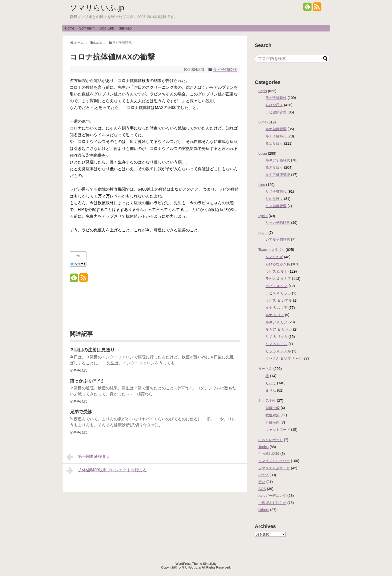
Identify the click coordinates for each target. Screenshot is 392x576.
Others (264, 510)
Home (70, 28)
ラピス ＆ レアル (279, 300)
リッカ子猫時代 (278, 223)
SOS (262, 489)
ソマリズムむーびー (274, 461)
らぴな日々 (274, 105)
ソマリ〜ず (274, 257)
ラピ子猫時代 (225, 70)
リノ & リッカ (276, 337)
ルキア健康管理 (278, 175)
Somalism (87, 28)
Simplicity (210, 564)
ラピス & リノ (276, 286)
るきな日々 (274, 167)
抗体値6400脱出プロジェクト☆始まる (106, 471)
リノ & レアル (276, 344)
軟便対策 (272, 415)
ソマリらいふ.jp (97, 8)
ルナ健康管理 (276, 129)
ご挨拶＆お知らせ (272, 503)
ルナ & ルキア (276, 308)
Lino (262, 185)
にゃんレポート (270, 440)
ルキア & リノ (276, 322)
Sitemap (125, 28)
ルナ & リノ (275, 315)
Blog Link (107, 28)
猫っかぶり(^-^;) (87, 381)
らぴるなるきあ (278, 264)
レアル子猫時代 (278, 239)
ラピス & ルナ (276, 271)
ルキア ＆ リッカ (279, 329)
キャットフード (278, 430)
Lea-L (263, 233)
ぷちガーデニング (272, 496)
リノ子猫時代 (276, 191)
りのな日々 (274, 199)
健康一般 (272, 408)
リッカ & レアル (278, 351)
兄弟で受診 (81, 412)
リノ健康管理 (276, 206)
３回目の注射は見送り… (94, 350)
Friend (263, 475)
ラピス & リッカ (278, 293)
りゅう (271, 383)
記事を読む (78, 370)
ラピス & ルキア (278, 279)
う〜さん (265, 369)
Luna (262, 122)
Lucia (262, 153)
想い (262, 482)
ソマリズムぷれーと (274, 468)
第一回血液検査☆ (88, 457)
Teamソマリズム (271, 250)
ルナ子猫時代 (276, 136)
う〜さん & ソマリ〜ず (283, 358)
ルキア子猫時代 (278, 160)
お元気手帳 (267, 401)
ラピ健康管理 (276, 112)
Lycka (263, 216)
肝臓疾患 (272, 422)
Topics (263, 447)
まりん (271, 390)
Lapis (262, 91)
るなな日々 (274, 143)
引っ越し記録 (269, 454)
